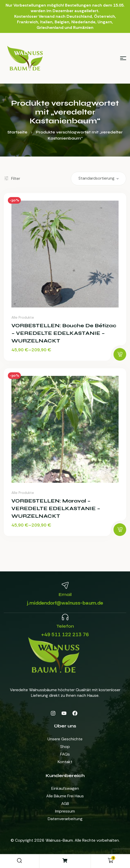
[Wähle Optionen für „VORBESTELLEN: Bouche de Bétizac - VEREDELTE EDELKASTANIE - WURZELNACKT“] (120, 354)
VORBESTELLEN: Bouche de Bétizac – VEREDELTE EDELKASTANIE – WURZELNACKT (64, 333)
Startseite (17, 132)
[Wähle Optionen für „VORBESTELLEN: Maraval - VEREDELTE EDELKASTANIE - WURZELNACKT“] (120, 530)
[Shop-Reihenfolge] (99, 179)
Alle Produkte (23, 317)
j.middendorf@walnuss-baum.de (65, 603)
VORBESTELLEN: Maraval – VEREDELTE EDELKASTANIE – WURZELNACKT (56, 508)
